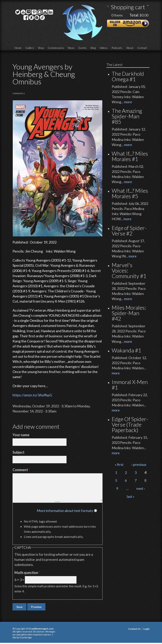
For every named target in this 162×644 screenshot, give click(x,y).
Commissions (56, 48)
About (130, 48)
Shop (41, 48)
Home (18, 48)
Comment (21, 470)
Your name (21, 435)
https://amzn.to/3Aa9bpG (32, 395)
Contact (142, 48)
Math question (27, 573)
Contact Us (134, 629)
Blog (93, 48)
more (128, 102)
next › (141, 488)
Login (146, 629)
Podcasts (117, 48)
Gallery (30, 48)
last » (131, 496)
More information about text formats (65, 511)
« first (119, 464)
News (71, 48)
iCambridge (26, 637)
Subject (18, 452)
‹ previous (139, 464)
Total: (134, 15)
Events (83, 48)
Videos (104, 48)
